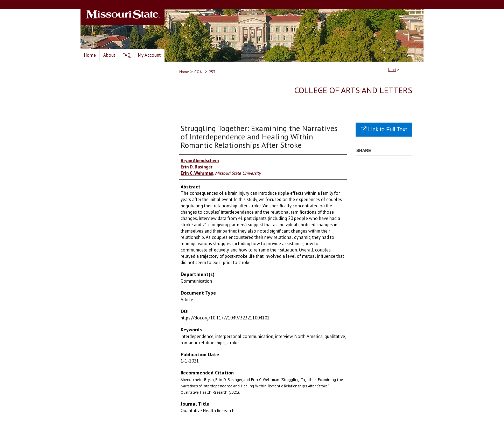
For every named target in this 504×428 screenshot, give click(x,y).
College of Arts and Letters (353, 90)
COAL (199, 72)
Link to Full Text (384, 129)
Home (184, 72)
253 (212, 72)
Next (392, 70)
